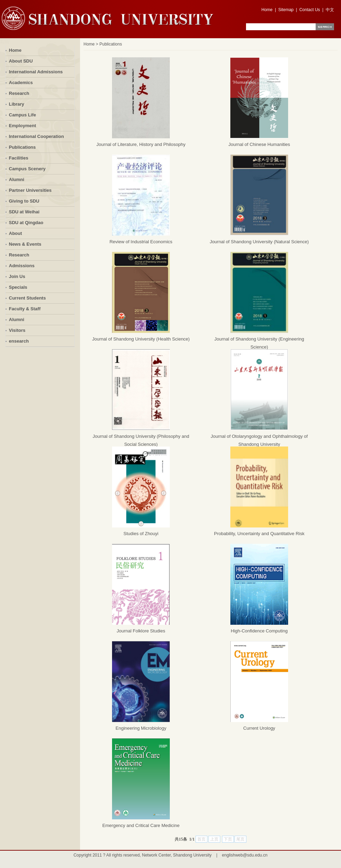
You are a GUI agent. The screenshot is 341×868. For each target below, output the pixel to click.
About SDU (21, 61)
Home (267, 10)
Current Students (27, 298)
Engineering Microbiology (141, 728)
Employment (23, 126)
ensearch (19, 341)
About (16, 233)
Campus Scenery (27, 169)
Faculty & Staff (25, 309)
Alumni (17, 179)
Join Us (17, 276)
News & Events (25, 244)
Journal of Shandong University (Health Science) (141, 339)
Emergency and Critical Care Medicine (141, 825)
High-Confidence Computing (259, 631)
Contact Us (310, 10)
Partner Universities (30, 190)
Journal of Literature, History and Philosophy (141, 144)
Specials (18, 287)
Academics (21, 83)
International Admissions (36, 72)
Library (17, 104)
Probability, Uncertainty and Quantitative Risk (259, 534)
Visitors (17, 330)
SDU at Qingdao (26, 223)
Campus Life (23, 115)
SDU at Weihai (24, 212)
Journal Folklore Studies (141, 631)
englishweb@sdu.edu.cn (245, 855)
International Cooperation (37, 136)
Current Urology (259, 728)
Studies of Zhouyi (141, 534)
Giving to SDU (24, 201)
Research (19, 93)
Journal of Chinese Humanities (259, 144)
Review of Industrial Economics (141, 242)
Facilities (19, 158)
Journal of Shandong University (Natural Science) (259, 242)
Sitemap (286, 10)
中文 (330, 10)
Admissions (22, 266)
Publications (22, 147)
